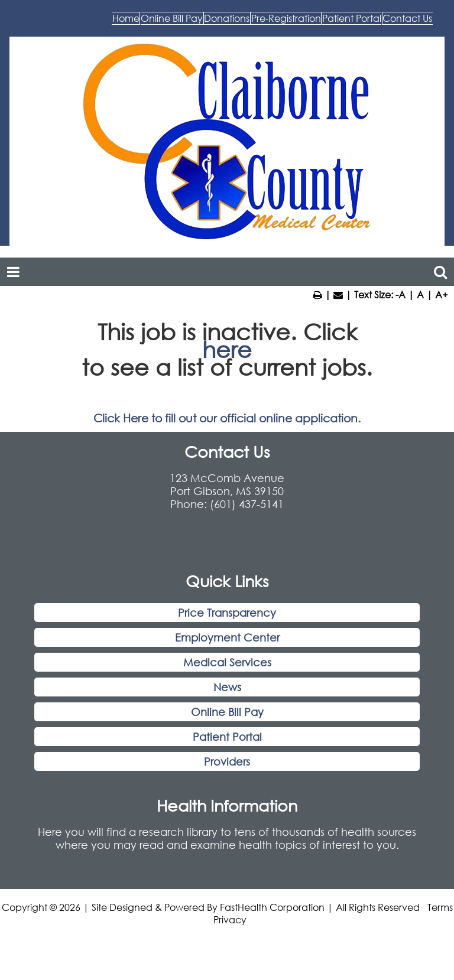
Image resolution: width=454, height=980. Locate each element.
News (227, 723)
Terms (440, 943)
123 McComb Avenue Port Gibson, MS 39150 (227, 520)
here (227, 386)
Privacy (230, 955)
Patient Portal (294, 48)
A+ (442, 330)
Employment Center (227, 673)
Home (103, 24)
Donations (280, 24)
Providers (227, 797)
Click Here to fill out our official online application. (227, 454)
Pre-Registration (377, 24)
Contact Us (388, 48)
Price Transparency (227, 649)
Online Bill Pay (186, 24)
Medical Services (227, 698)
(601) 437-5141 (247, 539)
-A (401, 330)
